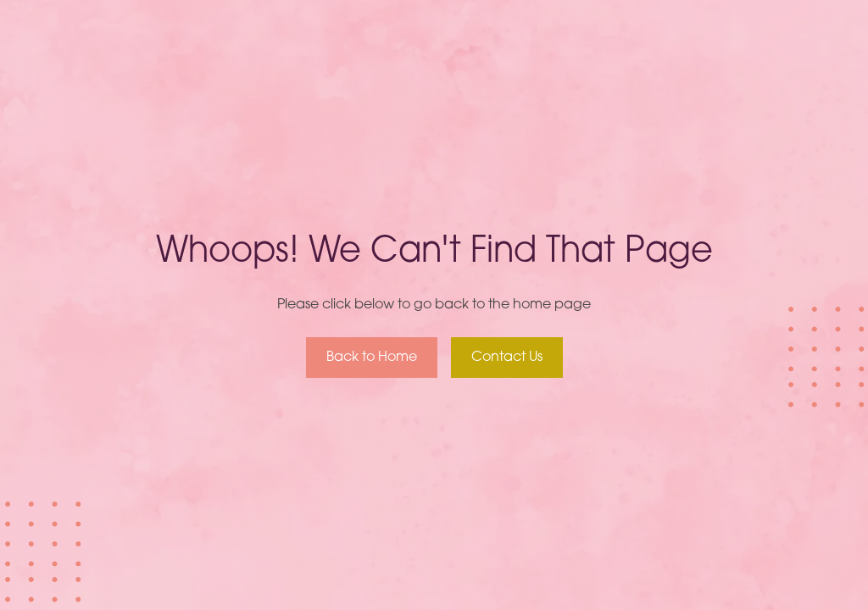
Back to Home (372, 358)
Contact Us (507, 358)
